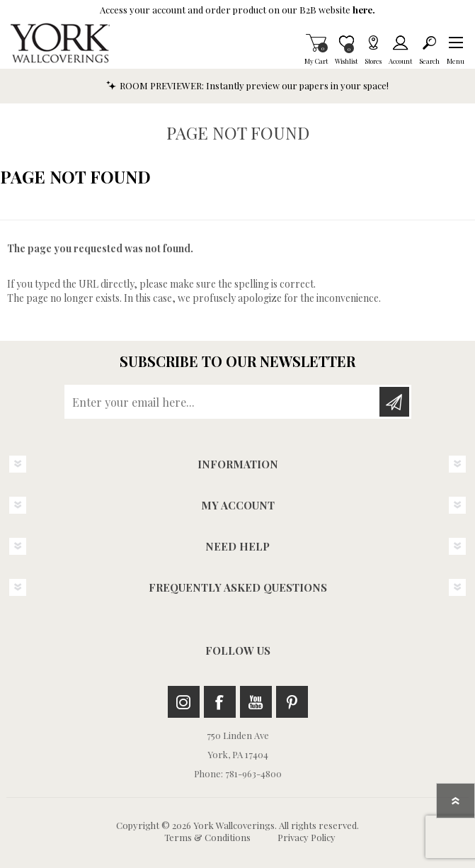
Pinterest (292, 702)
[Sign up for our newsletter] (223, 402)
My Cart (316, 43)
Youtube (256, 702)
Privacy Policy (307, 837)
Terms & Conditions (207, 837)
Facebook (220, 702)
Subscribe (394, 402)
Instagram (184, 702)
